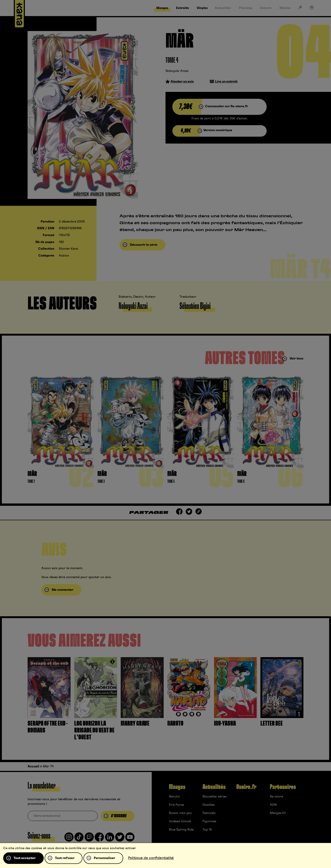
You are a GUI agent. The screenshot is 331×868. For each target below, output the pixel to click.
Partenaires (283, 787)
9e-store (276, 797)
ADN (273, 805)
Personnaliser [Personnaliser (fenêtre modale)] (104, 858)
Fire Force (176, 805)
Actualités (214, 787)
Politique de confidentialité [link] (151, 858)
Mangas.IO (278, 813)
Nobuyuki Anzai (177, 71)
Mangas (177, 787)
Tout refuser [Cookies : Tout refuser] (65, 858)
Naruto (174, 797)
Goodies (209, 805)
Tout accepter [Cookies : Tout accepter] (25, 858)
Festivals (209, 813)
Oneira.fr (246, 787)
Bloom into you (180, 813)
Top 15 (207, 830)
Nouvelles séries (215, 797)
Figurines (209, 821)
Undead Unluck (180, 821)
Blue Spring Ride (181, 830)
